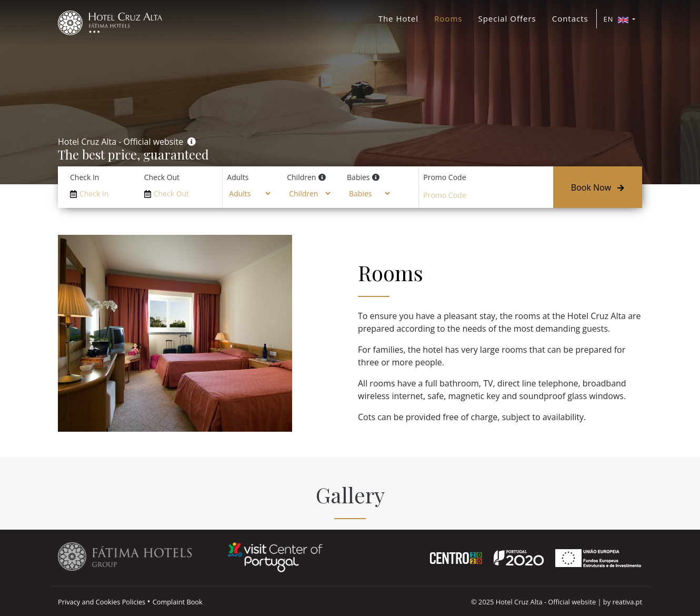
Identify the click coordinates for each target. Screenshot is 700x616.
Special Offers (507, 18)
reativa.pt (627, 602)
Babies (358, 177)
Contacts (570, 18)
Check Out (162, 177)
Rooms (448, 18)
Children (301, 177)
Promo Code (444, 177)
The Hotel (398, 18)
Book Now (598, 187)
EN (617, 19)
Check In (84, 177)
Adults (238, 177)
